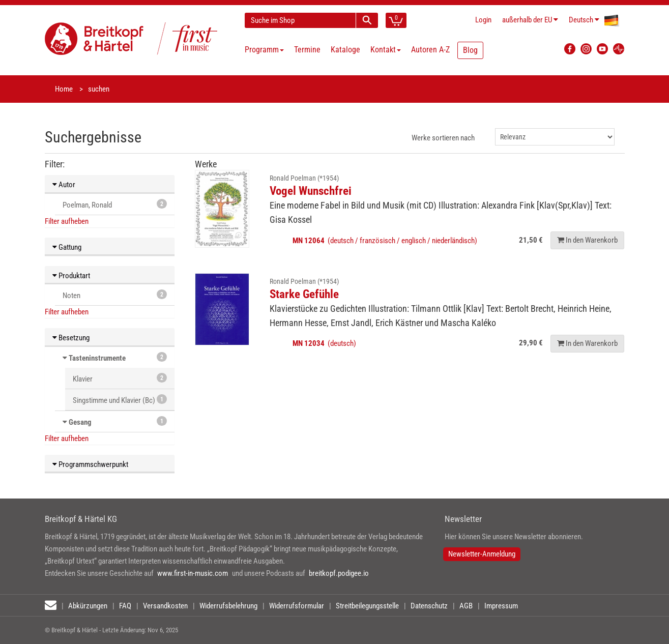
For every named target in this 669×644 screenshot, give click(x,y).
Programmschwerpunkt (90, 464)
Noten (115, 295)
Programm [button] (264, 50)
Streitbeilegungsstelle (367, 606)
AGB (466, 606)
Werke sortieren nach (443, 138)
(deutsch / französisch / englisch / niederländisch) (385, 241)
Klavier (120, 378)
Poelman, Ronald (115, 204)
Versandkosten (165, 606)
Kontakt (386, 50)
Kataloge (345, 50)
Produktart (71, 276)
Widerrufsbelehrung (228, 606)
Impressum (501, 606)
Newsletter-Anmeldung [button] (482, 554)
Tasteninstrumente (97, 358)
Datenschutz (429, 606)
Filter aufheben (67, 221)
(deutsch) (324, 343)
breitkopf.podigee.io (339, 573)
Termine (307, 50)
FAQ (125, 606)
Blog (470, 50)
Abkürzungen (88, 606)
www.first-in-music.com (193, 573)
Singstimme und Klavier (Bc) (120, 400)
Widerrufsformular (297, 606)
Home (64, 89)
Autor (64, 185)
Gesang (80, 422)
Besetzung (71, 338)
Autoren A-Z (430, 50)
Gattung (67, 247)
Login (483, 20)
